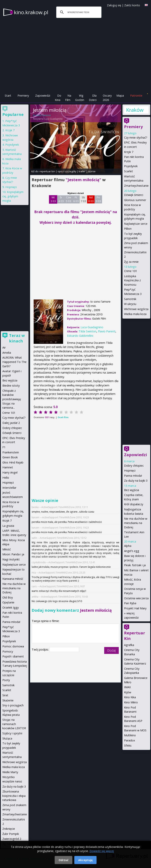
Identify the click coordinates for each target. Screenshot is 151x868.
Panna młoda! (133, 476)
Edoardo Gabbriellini (80, 336)
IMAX (127, 687)
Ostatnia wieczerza (136, 598)
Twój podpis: (41, 649)
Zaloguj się (114, 5)
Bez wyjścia (132, 490)
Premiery (23, 96)
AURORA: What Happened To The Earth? (14, 362)
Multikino (130, 735)
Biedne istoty (11, 386)
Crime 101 (131, 271)
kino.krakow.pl (31, 12)
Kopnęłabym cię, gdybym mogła (13, 196)
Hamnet (8, 467)
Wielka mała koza (135, 314)
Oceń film (63, 417)
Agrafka (129, 645)
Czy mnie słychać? (136, 138)
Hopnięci (130, 470)
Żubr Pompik (11, 834)
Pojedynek (131, 166)
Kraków (135, 110)
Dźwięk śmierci (134, 195)
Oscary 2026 (107, 98)
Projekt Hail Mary (135, 608)
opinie (92, 171)
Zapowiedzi (43, 96)
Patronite (136, 96)
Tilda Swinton (87, 331)
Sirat (5, 695)
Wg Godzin (80, 98)
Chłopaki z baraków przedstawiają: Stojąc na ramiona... (12, 399)
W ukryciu (130, 304)
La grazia (8, 526)
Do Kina (58, 98)
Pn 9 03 (98, 199)
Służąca (7, 738)
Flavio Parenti (107, 331)
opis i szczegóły (67, 171)
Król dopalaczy (134, 504)
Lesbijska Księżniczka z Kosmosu (132, 280)
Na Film (68, 98)
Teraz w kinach (17, 338)
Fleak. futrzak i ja (135, 565)
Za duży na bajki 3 (136, 481)
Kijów (128, 692)
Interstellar (9, 488)
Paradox (130, 740)
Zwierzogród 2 (12, 839)
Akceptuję (85, 860)
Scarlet (128, 171)
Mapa (120, 96)
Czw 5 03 (69, 199)
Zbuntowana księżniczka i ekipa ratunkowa (14, 796)
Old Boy (8, 597)
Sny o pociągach (13, 705)
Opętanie (8, 602)
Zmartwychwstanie (136, 186)
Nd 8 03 (91, 199)
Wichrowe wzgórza (136, 309)
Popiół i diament (13, 656)
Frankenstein (11, 452)
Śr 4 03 (61, 199)
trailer (82, 171)
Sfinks (128, 745)
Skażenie (8, 700)
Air (4, 347)
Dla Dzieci (93, 98)
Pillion (128, 229)
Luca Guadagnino (54, 119)
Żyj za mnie (131, 262)
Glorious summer (135, 200)
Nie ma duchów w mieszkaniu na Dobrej (136, 523)
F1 (4, 447)
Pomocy (8, 651)
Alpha (128, 546)
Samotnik (130, 299)
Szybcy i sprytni (12, 733)
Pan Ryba (130, 603)
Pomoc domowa (13, 646)
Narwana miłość (13, 579)
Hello (6, 478)
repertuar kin (47, 171)
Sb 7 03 (83, 199)
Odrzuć (64, 860)
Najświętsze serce (136, 224)
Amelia (7, 353)
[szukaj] (78, 12)
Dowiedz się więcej (102, 851)
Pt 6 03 (76, 199)
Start (8, 96)
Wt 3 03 (53, 199)
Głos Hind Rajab (13, 462)
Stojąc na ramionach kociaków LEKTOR (14, 724)
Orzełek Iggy (11, 607)
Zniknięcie (9, 829)
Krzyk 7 (129, 152)
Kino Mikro (131, 702)
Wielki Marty (10, 772)
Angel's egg (132, 551)
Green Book (10, 457)
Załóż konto (132, 5)
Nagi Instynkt (11, 559)
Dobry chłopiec (134, 466)
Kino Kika (130, 697)
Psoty (6, 680)
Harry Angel (10, 472)
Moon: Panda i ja (13, 554)
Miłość (7, 549)
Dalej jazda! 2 (11, 423)
